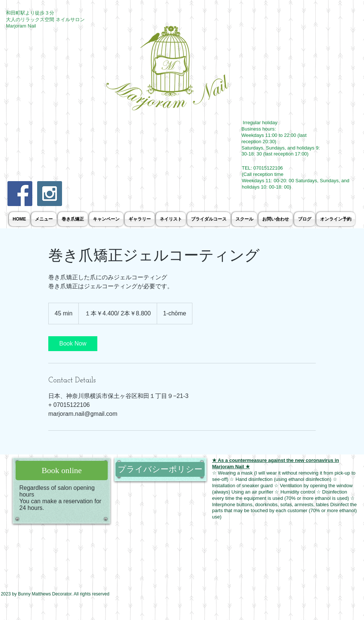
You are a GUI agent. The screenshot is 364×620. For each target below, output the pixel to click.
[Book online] (62, 470)
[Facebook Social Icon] (20, 194)
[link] (73, 344)
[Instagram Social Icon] (50, 194)
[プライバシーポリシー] (160, 469)
